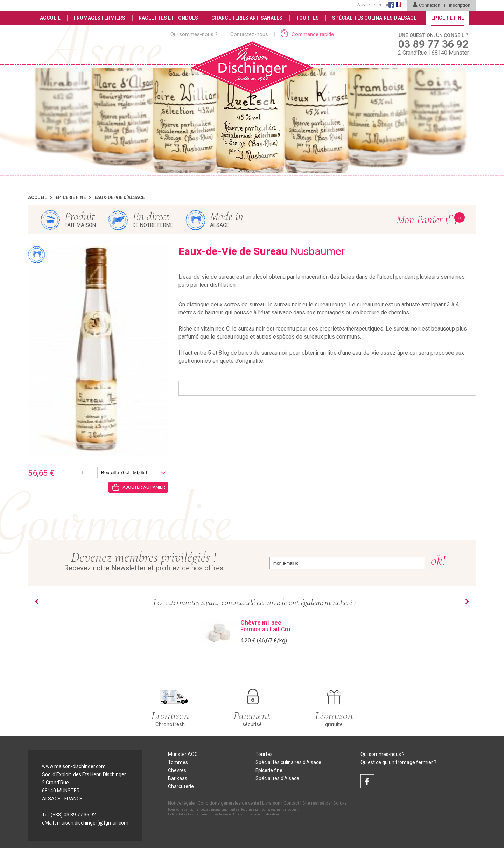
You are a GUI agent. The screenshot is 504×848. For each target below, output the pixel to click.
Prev (37, 602)
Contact (291, 803)
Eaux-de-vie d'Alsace (120, 197)
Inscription (460, 5)
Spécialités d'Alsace (277, 778)
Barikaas (178, 778)
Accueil (50, 18)
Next (467, 602)
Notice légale (181, 803)
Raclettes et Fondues (168, 18)
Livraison (271, 803)
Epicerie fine (71, 197)
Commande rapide (307, 34)
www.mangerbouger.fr (285, 809)
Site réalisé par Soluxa (325, 803)
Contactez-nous (249, 34)
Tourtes (307, 18)
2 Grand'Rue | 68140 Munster (433, 44)
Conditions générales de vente (228, 803)
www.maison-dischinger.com (74, 766)
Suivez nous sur (373, 5)
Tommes (178, 762)
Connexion (426, 5)
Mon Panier (427, 219)
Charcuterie (181, 786)
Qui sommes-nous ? (194, 34)
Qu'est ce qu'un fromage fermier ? (398, 762)
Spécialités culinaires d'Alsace (288, 762)
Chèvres (177, 770)
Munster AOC (183, 754)
